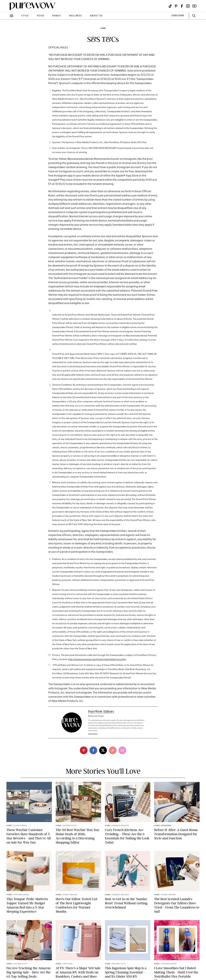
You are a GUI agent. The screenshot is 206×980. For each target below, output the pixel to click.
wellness (75, 16)
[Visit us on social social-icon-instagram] (188, 6)
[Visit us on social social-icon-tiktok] (170, 6)
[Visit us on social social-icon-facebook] (182, 6)
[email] (122, 750)
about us (96, 16)
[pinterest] (84, 750)
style (25, 16)
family (57, 16)
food (41, 16)
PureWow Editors (101, 711)
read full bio (93, 734)
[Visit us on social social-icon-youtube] (194, 6)
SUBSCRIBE (178, 16)
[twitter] (103, 750)
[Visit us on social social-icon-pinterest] (176, 6)
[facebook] (93, 750)
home (103, 28)
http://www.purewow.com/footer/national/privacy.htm (97, 659)
